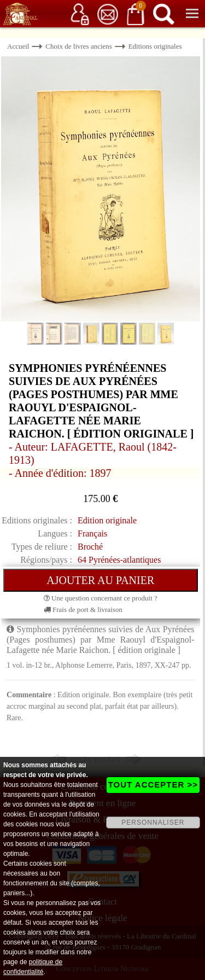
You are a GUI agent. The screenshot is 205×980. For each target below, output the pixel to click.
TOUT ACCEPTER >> (153, 784)
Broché (90, 547)
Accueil (18, 46)
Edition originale (107, 520)
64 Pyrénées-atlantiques (119, 560)
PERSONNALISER (153, 822)
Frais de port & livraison (83, 609)
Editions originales (155, 46)
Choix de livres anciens (79, 46)
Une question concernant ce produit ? (101, 598)
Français (92, 533)
